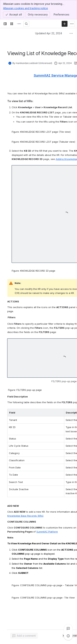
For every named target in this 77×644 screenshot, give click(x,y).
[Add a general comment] (24, 636)
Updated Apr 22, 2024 (49, 33)
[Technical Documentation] (19, 24)
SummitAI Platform (47, 532)
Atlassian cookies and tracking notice (26, 8)
